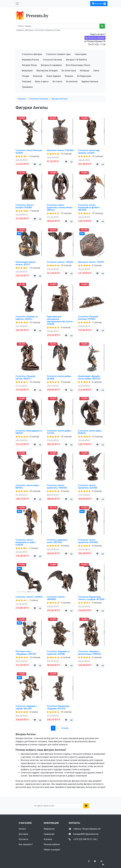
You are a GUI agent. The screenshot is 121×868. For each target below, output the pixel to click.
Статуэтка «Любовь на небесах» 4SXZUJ (27, 318)
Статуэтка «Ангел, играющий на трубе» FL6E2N (26, 542)
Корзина (99, 4)
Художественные (90, 82)
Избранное (49, 829)
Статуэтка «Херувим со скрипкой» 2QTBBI (58, 653)
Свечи (96, 71)
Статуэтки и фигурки (32, 54)
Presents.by (37, 16)
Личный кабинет (52, 844)
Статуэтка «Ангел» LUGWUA (29, 597)
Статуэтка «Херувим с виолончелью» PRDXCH (90, 653)
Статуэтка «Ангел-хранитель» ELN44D (88, 487)
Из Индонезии (84, 76)
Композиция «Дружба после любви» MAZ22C (89, 377)
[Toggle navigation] (17, 4)
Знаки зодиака (54, 76)
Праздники (27, 87)
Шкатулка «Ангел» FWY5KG (60, 150)
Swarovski (38, 76)
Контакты (24, 839)
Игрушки (69, 76)
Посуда (25, 76)
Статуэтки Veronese (52, 60)
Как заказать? (26, 844)
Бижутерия (27, 71)
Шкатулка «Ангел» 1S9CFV (91, 262)
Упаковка (27, 82)
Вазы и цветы (42, 82)
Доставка (23, 834)
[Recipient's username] (58, 26)
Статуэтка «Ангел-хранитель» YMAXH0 (57, 487)
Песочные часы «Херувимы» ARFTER (26, 653)
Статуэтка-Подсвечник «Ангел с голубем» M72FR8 (91, 598)
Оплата (22, 829)
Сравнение (49, 834)
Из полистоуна (69, 71)
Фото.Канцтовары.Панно (78, 65)
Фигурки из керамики (51, 65)
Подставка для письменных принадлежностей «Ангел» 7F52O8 (60, 320)
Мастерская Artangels (47, 71)
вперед (65, 728)
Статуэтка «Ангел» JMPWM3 (56, 598)
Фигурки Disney (29, 65)
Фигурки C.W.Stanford (76, 60)
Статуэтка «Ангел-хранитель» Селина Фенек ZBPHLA (60, 207)
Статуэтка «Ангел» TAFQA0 (60, 262)
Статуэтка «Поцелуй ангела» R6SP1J (25, 377)
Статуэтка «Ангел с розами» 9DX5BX (25, 206)
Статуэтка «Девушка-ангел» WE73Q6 (57, 541)
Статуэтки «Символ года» (58, 54)
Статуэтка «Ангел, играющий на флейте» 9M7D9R (89, 207)
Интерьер (85, 71)
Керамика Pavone (30, 60)
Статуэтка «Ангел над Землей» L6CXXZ (89, 152)
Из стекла (57, 82)
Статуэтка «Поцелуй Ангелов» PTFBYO (88, 318)
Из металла (72, 82)
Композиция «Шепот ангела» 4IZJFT (26, 263)
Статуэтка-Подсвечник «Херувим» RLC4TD (58, 707)
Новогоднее (81, 54)
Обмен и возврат (52, 850)
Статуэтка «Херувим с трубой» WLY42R (26, 707)
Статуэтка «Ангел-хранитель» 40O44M (88, 541)
